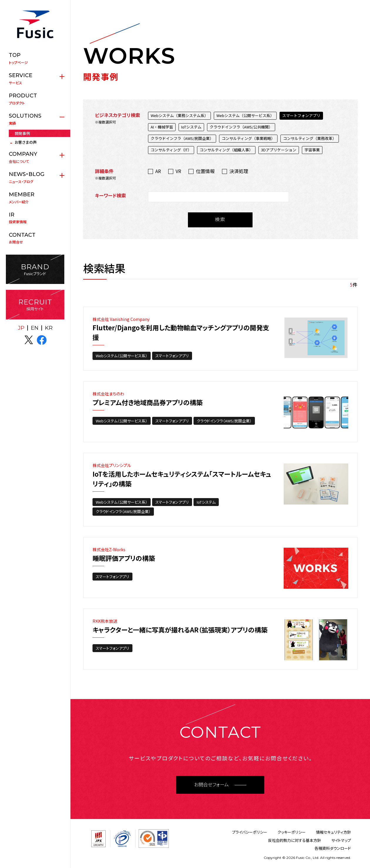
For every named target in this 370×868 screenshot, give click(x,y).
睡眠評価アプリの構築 (124, 558)
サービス (35, 79)
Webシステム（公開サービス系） (122, 356)
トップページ (35, 58)
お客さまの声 (26, 142)
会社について (35, 157)
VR (178, 171)
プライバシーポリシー (250, 832)
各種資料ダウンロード (333, 848)
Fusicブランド (35, 269)
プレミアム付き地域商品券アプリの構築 (148, 402)
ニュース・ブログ (35, 177)
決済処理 (239, 171)
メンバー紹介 (35, 198)
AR (158, 171)
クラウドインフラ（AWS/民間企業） (224, 421)
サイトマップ (341, 840)
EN (35, 328)
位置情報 (205, 171)
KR (49, 328)
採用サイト (35, 305)
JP (21, 328)
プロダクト (35, 99)
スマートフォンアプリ (172, 356)
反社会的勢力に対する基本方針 (295, 840)
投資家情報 (35, 218)
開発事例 (22, 133)
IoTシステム (206, 502)
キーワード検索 (110, 195)
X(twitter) (29, 340)
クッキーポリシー (292, 832)
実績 (35, 119)
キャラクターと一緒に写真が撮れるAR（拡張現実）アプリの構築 (180, 630)
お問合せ (35, 238)
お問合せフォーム (211, 785)
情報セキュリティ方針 (333, 832)
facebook (42, 340)
